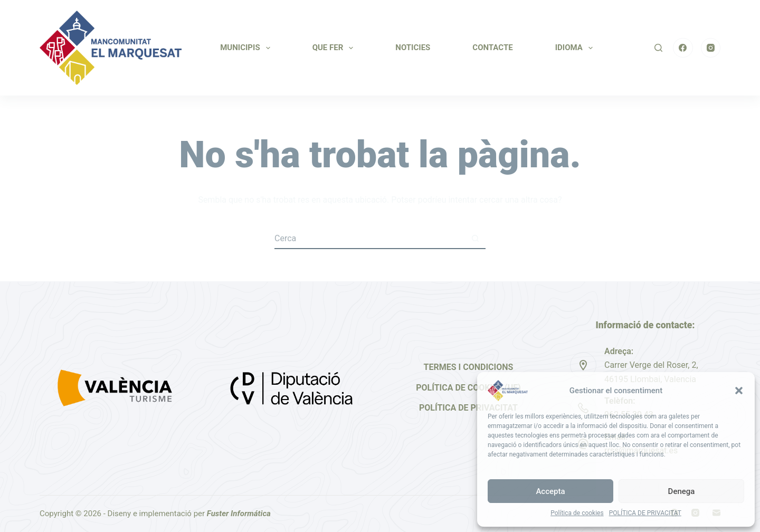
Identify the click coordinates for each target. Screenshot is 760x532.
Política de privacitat (468, 408)
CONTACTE (492, 47)
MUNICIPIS (247, 48)
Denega (682, 491)
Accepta (550, 491)
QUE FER (335, 48)
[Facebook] (683, 48)
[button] (739, 391)
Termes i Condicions (469, 367)
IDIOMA (576, 48)
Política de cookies (577, 513)
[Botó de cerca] (475, 239)
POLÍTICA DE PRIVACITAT (645, 513)
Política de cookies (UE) (468, 388)
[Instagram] (711, 48)
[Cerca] (658, 48)
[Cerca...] (369, 239)
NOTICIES (413, 47)
